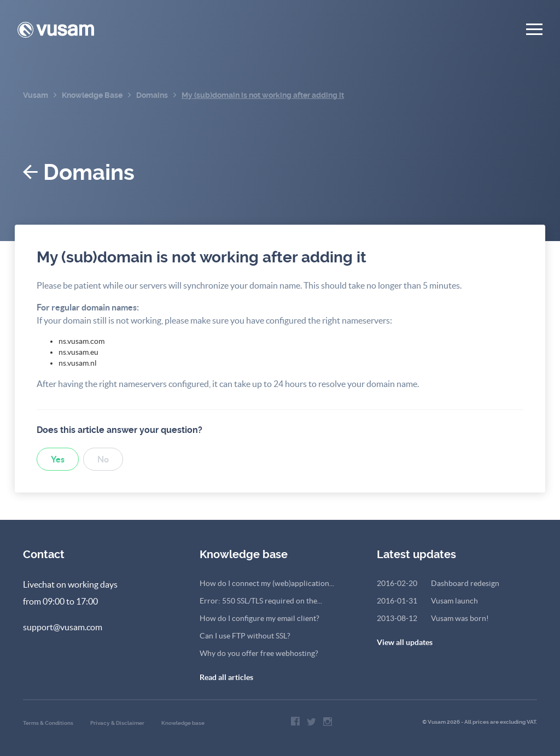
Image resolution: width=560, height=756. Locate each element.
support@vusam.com (63, 627)
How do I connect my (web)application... (267, 583)
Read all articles (226, 677)
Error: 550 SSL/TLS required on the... (261, 601)
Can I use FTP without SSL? (245, 636)
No (103, 459)
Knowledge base (183, 723)
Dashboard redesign (438, 583)
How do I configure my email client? (259, 618)
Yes (58, 459)
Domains (79, 172)
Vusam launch (427, 601)
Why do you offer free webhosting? (259, 653)
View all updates (405, 642)
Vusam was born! (433, 618)
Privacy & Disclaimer (117, 723)
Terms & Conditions (48, 723)
